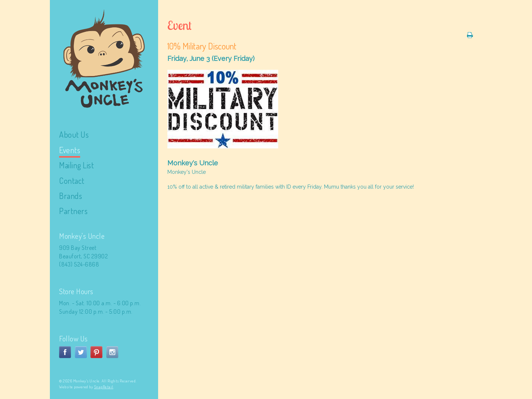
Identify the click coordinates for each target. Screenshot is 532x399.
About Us (74, 134)
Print (470, 35)
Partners (73, 211)
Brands (71, 196)
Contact (72, 180)
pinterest (96, 352)
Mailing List (76, 165)
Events (70, 150)
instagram (112, 352)
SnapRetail (104, 387)
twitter (81, 352)
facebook (65, 352)
